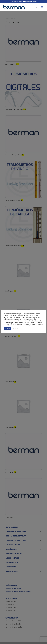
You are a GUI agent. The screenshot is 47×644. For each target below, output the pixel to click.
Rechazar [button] (15, 328)
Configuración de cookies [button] (34, 324)
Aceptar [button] (8, 328)
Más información (37, 321)
